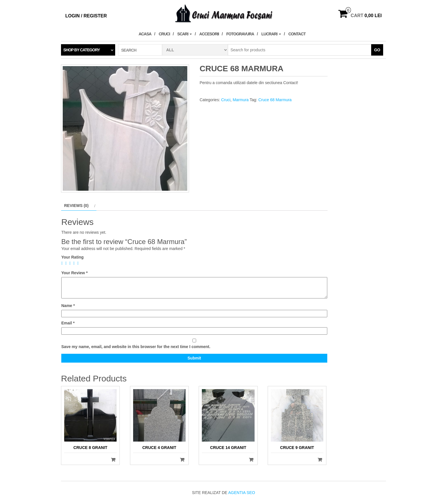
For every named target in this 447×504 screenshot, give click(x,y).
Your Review (74, 273)
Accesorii (209, 34)
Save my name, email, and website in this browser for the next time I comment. (136, 347)
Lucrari (271, 34)
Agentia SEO (241, 493)
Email (68, 323)
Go (377, 50)
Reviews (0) (76, 206)
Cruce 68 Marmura (275, 100)
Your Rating (72, 257)
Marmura (241, 100)
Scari (185, 34)
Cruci (164, 34)
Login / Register (86, 16)
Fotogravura (240, 34)
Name (68, 306)
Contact (297, 34)
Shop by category (82, 50)
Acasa (145, 34)
